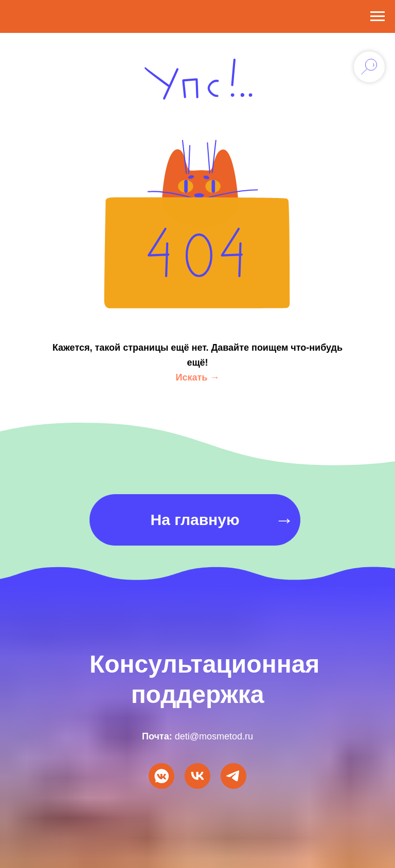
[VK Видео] (197, 776)
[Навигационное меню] (378, 16)
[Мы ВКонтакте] (161, 776)
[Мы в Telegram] (234, 776)
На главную (195, 520)
